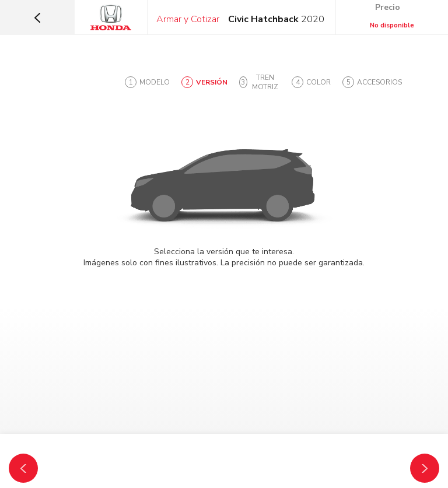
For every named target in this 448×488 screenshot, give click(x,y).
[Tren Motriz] (425, 468)
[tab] (147, 82)
